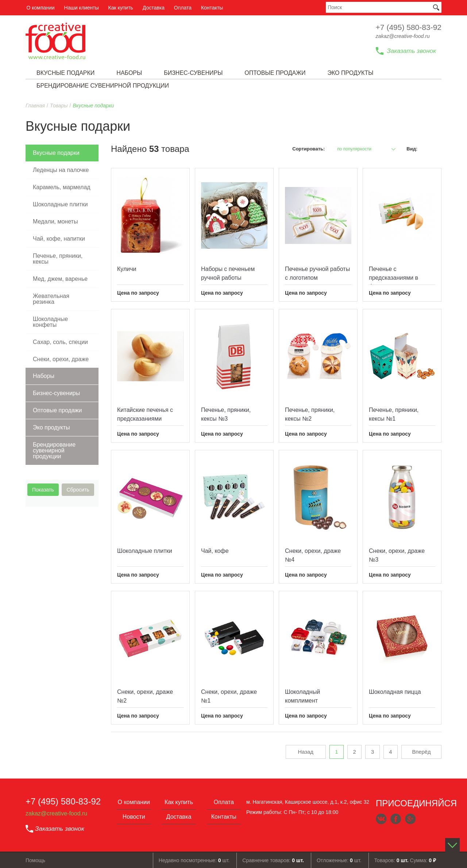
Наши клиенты (80, 8)
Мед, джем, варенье (60, 279)
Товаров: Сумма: (405, 860)
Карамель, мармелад (62, 187)
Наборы (44, 376)
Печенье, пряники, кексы (58, 259)
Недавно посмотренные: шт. (194, 860)
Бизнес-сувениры (56, 393)
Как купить (118, 8)
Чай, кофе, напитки (59, 239)
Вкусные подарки (56, 153)
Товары (59, 106)
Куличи (127, 269)
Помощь (35, 860)
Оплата (179, 8)
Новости (134, 817)
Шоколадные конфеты (50, 322)
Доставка (151, 8)
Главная (35, 106)
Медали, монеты (55, 221)
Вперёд (421, 752)
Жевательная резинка (51, 299)
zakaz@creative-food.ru (403, 36)
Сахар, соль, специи (60, 342)
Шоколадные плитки (60, 204)
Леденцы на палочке (61, 170)
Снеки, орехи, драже (61, 359)
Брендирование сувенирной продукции (54, 450)
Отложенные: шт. (339, 860)
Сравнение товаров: (273, 860)
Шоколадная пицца (395, 692)
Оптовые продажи (57, 410)
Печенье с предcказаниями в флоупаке (393, 278)
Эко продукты (51, 427)
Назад (302, 752)
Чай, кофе (215, 551)
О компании (40, 8)
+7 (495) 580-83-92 (409, 27)
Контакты (208, 8)
